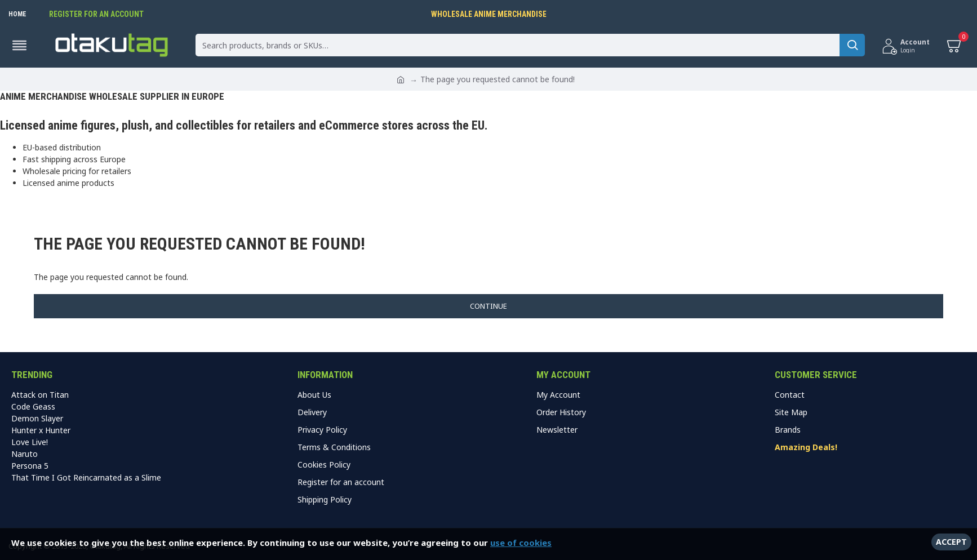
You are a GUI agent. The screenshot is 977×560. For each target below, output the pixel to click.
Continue (488, 306)
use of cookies (521, 543)
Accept (951, 542)
